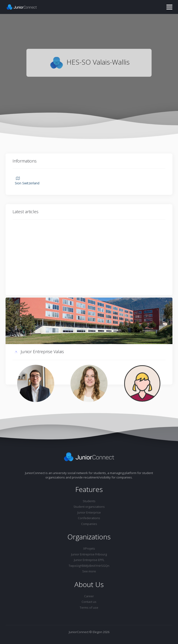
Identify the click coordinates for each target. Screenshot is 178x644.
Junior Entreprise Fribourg (89, 554)
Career (89, 596)
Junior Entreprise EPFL (89, 560)
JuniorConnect (79, 632)
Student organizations (89, 507)
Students (89, 501)
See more (89, 571)
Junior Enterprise (89, 512)
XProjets (89, 548)
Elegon (97, 632)
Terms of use (89, 607)
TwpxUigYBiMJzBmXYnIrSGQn (89, 566)
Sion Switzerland (27, 181)
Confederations (89, 518)
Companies (89, 524)
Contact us (89, 602)
